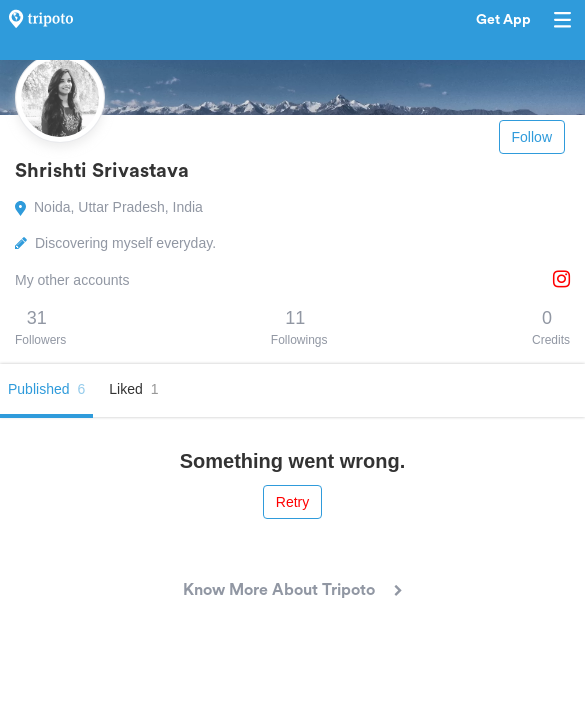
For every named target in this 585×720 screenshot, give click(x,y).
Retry (292, 502)
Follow (532, 137)
